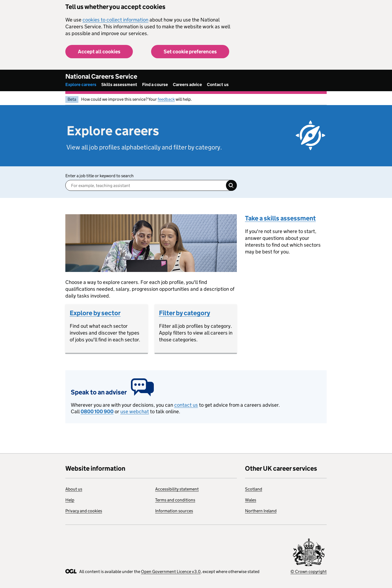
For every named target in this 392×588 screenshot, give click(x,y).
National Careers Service (101, 76)
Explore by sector (95, 313)
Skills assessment (119, 85)
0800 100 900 (97, 411)
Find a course (155, 85)
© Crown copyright (309, 572)
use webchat (135, 411)
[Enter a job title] (151, 185)
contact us (186, 405)
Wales (251, 500)
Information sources (174, 511)
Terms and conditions (175, 500)
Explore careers (81, 85)
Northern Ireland (261, 511)
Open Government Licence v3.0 (171, 572)
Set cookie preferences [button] (190, 52)
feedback (166, 99)
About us (74, 489)
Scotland (254, 489)
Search (231, 185)
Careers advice (187, 85)
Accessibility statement (177, 489)
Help (70, 500)
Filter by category (185, 313)
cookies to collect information (115, 20)
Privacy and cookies (84, 511)
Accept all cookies (99, 52)
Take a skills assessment (280, 218)
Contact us (218, 85)
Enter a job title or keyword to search (99, 176)
